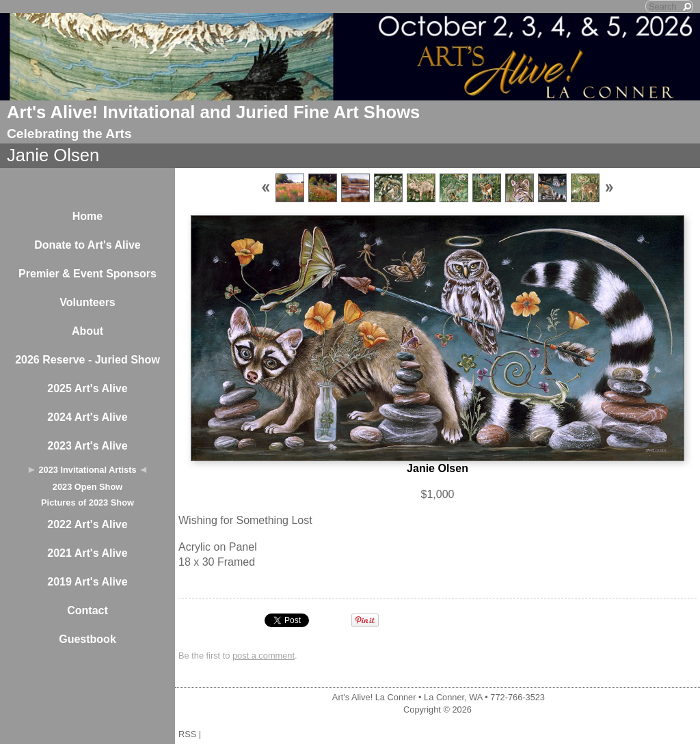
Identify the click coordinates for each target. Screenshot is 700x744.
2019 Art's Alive (87, 582)
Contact (87, 610)
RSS (187, 734)
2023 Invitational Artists (87, 470)
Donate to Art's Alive (87, 245)
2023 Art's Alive (87, 446)
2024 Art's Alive (87, 417)
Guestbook (87, 639)
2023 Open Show (87, 487)
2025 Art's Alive (87, 388)
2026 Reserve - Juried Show (87, 360)
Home (87, 216)
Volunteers (87, 302)
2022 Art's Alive (87, 524)
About (87, 331)
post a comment (264, 656)
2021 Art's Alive (87, 553)
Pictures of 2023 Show (87, 502)
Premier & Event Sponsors (87, 274)
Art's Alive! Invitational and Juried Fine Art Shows (213, 112)
